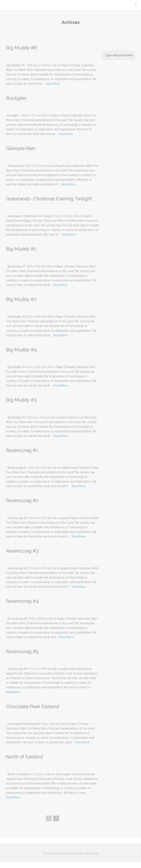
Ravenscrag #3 (22, 551)
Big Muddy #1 (21, 249)
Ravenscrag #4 (22, 601)
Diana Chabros (63, 854)
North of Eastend (24, 757)
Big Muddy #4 (21, 350)
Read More (53, 84)
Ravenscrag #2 (22, 500)
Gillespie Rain (21, 148)
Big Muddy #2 (21, 299)
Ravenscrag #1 (22, 450)
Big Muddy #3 (21, 400)
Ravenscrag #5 (22, 651)
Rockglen (16, 98)
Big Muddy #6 (21, 48)
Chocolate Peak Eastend (33, 706)
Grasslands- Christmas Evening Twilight (49, 199)
